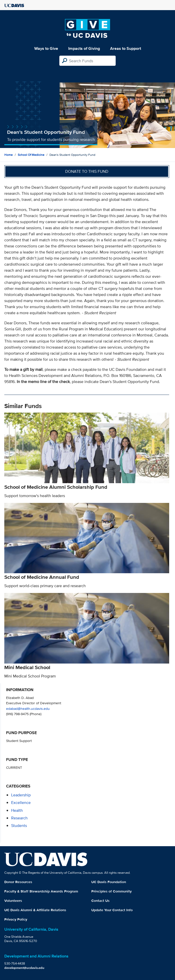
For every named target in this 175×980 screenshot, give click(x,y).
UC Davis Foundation (109, 882)
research (19, 818)
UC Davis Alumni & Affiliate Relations (35, 910)
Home (8, 155)
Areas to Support (126, 48)
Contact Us (100, 901)
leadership (21, 795)
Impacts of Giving (84, 48)
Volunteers (13, 901)
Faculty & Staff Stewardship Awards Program (41, 891)
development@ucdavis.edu (24, 968)
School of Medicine (31, 155)
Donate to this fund (87, 171)
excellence (21, 803)
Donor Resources (18, 882)
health (17, 810)
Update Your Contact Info (112, 910)
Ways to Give (46, 48)
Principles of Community (111, 891)
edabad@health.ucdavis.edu (28, 708)
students (19, 826)
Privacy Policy (16, 919)
